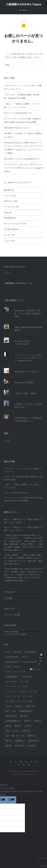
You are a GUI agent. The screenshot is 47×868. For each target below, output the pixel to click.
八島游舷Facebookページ (18, 283)
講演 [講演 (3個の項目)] (8, 746)
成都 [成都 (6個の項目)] (8, 726)
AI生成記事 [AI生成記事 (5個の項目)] (31, 652)
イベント (8, 196)
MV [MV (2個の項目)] (25, 657)
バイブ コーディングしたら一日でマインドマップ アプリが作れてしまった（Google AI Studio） (23, 168)
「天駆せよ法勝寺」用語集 (25, 393)
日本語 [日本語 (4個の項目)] (26, 731)
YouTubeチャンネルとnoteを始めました (22, 159)
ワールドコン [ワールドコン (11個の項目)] (24, 701)
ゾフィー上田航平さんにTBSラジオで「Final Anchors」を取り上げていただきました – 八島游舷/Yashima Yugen (23, 578)
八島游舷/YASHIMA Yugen (23, 4)
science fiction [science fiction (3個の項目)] (30, 662)
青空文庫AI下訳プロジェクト (17, 128)
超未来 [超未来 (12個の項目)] (20, 746)
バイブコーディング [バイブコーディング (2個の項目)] (15, 691)
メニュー (25, 10)
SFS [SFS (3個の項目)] (17, 667)
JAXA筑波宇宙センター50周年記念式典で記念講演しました (28, 419)
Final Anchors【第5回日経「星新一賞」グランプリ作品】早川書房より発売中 (28, 313)
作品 (6, 212)
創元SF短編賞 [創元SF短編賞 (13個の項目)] (13, 721)
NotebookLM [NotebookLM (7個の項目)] (12, 662)
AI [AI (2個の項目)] (8, 652)
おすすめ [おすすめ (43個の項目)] (11, 681)
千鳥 (18, 530)
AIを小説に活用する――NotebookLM (22, 342)
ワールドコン (10, 207)
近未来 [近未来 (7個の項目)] (32, 746)
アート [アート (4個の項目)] (24, 681)
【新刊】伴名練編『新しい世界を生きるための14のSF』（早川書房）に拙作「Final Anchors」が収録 (23, 572)
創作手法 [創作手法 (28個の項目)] (11, 716)
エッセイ (8, 235)
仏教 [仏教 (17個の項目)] (19, 706)
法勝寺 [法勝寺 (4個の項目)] (31, 736)
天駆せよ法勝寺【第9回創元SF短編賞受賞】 (28, 329)
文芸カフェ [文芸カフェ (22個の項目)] (12, 731)
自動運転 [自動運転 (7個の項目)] (20, 741)
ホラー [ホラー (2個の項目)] (32, 691)
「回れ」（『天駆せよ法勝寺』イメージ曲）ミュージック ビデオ (22, 105)
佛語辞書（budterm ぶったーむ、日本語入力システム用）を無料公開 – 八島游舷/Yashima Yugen (23, 561)
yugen (19, 522)
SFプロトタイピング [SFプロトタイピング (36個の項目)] (16, 672)
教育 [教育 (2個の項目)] (18, 726)
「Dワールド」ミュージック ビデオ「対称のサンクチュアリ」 (23, 87)
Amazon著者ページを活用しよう (27, 372)
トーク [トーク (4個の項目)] (23, 686)
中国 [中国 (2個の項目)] (8, 706)
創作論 (7, 190)
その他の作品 (10, 229)
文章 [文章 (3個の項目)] (28, 726)
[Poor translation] (11, 800)
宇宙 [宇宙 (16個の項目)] (37, 721)
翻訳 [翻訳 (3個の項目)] (8, 741)
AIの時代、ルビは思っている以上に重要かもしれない (23, 135)
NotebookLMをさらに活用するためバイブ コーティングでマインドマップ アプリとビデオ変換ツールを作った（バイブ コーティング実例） (23, 148)
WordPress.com (27, 774)
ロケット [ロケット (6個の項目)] (28, 696)
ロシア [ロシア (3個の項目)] (9, 701)
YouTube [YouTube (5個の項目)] (27, 677)
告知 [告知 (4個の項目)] (27, 721)
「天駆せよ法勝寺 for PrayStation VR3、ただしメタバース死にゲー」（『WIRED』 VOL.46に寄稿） (23, 538)
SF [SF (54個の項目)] (8, 667)
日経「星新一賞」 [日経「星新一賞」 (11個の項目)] (15, 736)
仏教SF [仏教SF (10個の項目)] (31, 706)
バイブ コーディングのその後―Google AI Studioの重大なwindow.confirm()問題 (22, 120)
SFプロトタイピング (13, 223)
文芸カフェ (9, 201)
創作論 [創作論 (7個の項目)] (24, 716)
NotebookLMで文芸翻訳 (24, 382)
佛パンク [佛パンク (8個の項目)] (10, 711)
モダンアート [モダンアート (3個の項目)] (12, 696)
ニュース (8, 241)
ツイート (7, 273)
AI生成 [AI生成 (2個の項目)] (17, 652)
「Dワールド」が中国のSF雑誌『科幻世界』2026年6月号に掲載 (22, 96)
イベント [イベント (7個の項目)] (10, 686)
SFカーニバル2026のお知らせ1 (18, 113)
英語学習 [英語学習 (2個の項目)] (33, 741)
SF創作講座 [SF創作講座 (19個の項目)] (12, 677)
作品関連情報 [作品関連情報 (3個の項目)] (26, 711)
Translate (20, 634)
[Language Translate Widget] (23, 631)
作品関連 (8, 218)
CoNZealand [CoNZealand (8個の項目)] (12, 657)
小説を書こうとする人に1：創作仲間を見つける (28, 406)
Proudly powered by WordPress (20, 771)
